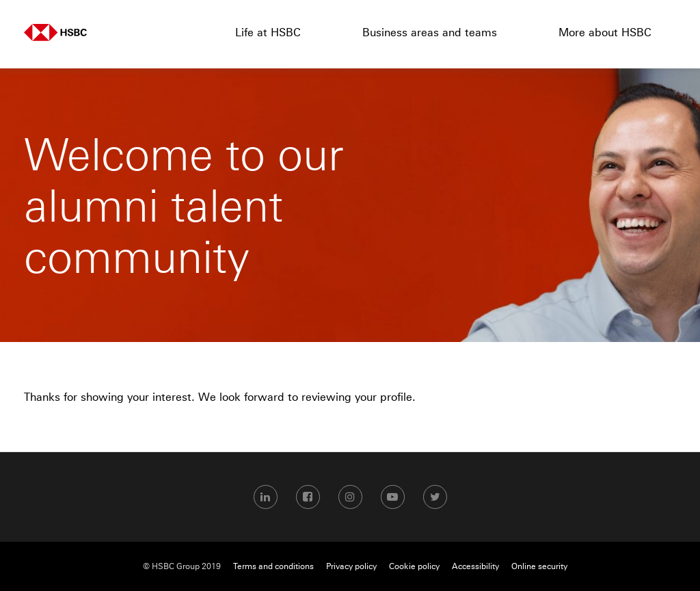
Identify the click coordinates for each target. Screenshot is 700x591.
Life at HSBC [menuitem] (268, 32)
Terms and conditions (273, 566)
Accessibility (475, 566)
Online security (539, 566)
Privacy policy (351, 566)
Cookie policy (414, 566)
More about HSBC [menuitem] (605, 32)
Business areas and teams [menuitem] (430, 32)
